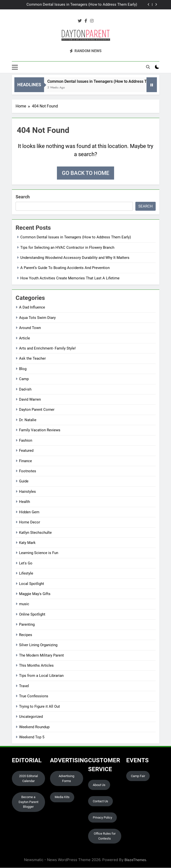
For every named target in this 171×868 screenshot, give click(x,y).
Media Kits (62, 797)
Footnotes (28, 471)
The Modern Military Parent (41, 656)
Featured (26, 451)
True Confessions (34, 697)
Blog (23, 369)
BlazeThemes (135, 860)
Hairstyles (27, 492)
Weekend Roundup (34, 727)
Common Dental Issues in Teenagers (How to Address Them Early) (82, 5)
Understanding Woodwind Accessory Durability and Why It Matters (75, 258)
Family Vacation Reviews (40, 431)
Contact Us (100, 801)
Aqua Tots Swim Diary (37, 318)
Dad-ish (25, 390)
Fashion (26, 441)
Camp (24, 379)
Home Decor (30, 523)
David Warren (30, 400)
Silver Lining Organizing (38, 645)
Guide (24, 482)
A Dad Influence (32, 308)
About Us (99, 785)
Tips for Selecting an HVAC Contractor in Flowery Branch (67, 248)
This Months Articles (36, 666)
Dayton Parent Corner (37, 410)
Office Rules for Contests (105, 837)
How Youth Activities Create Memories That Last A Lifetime (70, 278)
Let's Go (26, 563)
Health (24, 502)
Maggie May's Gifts (35, 594)
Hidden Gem (29, 512)
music (24, 604)
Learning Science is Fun (39, 553)
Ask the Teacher (32, 359)
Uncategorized (31, 717)
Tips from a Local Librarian (41, 676)
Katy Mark (27, 543)
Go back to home (85, 174)
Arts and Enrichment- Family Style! (47, 349)
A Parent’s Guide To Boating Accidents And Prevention (65, 268)
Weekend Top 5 (32, 737)
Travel (24, 686)
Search (23, 197)
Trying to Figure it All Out (39, 707)
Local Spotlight (32, 584)
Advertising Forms (66, 779)
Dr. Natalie (28, 420)
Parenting (27, 625)
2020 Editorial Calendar (28, 779)
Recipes (26, 635)
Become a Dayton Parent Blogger (28, 802)
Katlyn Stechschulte (35, 533)
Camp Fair (138, 776)
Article (24, 338)
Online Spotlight (32, 615)
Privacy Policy (102, 818)
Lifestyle (26, 574)
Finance (25, 461)
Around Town (30, 328)
